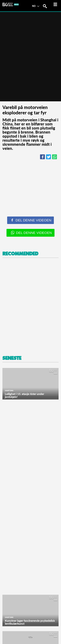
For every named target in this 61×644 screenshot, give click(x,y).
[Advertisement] (30, 307)
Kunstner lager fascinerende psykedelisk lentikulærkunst (30, 622)
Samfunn (9, 391)
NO (36, 6)
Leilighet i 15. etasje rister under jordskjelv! (24, 395)
